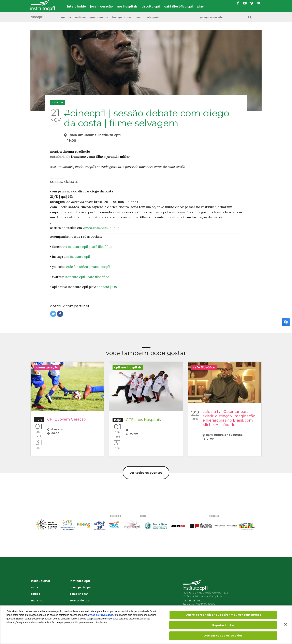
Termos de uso (80, 601)
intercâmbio (77, 6)
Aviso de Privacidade (101, 615)
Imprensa (37, 601)
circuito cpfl (151, 6)
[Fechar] (286, 624)
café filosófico (101, 247)
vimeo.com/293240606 (101, 228)
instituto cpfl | (79, 247)
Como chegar (79, 594)
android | (104, 287)
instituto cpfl (80, 257)
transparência (122, 17)
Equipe (35, 594)
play (200, 6)
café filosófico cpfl (179, 6)
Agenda (66, 17)
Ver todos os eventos (146, 473)
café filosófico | (78, 267)
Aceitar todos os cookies (223, 635)
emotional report (147, 17)
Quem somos (99, 17)
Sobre (34, 587)
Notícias (81, 17)
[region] (146, 625)
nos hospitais (127, 6)
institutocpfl (100, 267)
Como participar (81, 587)
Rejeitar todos (223, 625)
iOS (114, 287)
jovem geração (101, 6)
